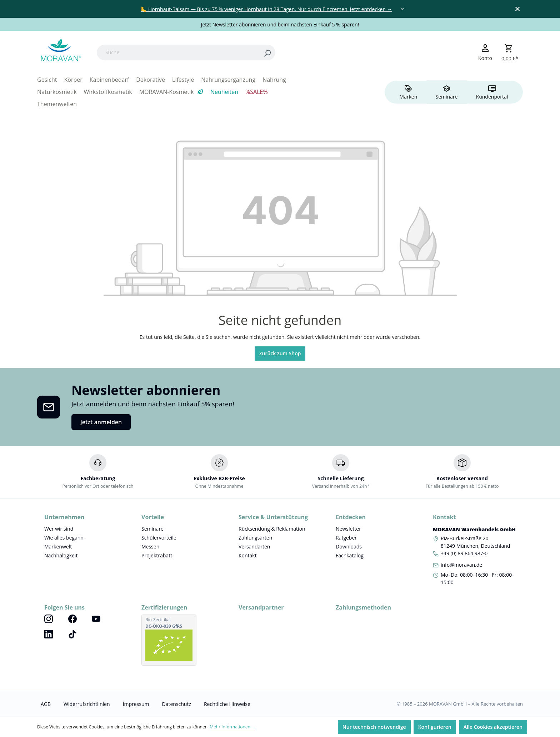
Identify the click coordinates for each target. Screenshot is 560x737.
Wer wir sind (59, 529)
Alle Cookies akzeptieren (493, 727)
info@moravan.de (461, 565)
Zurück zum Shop (280, 353)
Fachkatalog (350, 555)
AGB (46, 704)
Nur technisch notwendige (374, 727)
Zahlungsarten (255, 538)
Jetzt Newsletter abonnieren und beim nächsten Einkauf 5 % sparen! (280, 24)
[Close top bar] (517, 9)
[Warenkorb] (510, 52)
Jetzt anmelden (101, 422)
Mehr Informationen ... (232, 727)
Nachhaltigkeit (61, 555)
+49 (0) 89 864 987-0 (464, 553)
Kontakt (248, 555)
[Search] (267, 52)
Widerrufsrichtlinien (87, 704)
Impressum (136, 704)
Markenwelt (58, 547)
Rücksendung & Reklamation (272, 529)
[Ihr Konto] (485, 52)
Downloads (349, 547)
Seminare (152, 529)
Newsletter (348, 529)
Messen (150, 547)
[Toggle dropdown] (402, 9)
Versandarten (254, 547)
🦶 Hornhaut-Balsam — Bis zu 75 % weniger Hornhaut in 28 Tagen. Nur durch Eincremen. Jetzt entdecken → (266, 9)
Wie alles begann (64, 538)
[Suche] (178, 52)
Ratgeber (346, 538)
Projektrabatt (157, 555)
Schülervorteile (159, 538)
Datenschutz (176, 704)
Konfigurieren (435, 727)
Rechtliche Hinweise (227, 704)
